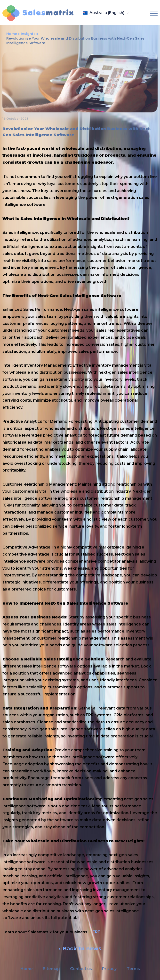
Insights (28, 34)
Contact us (81, 969)
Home (12, 34)
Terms (133, 969)
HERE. (95, 932)
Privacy (109, 969)
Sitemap (51, 969)
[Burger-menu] (154, 13)
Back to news (80, 949)
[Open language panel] (106, 13)
